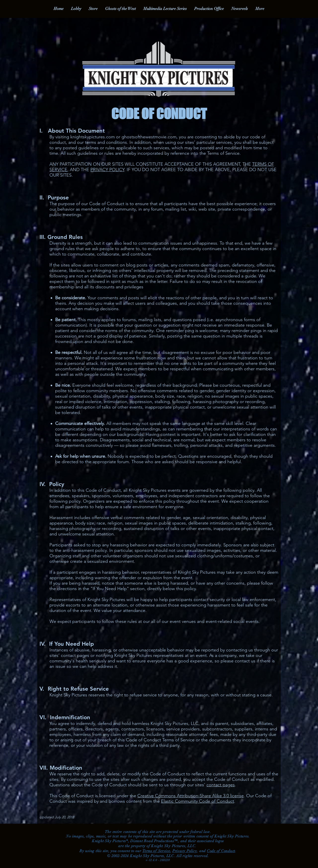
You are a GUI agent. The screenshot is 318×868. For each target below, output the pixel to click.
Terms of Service (156, 851)
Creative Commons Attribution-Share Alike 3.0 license (191, 796)
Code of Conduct (221, 851)
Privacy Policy (185, 851)
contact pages (221, 785)
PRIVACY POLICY (107, 170)
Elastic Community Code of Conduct (198, 801)
